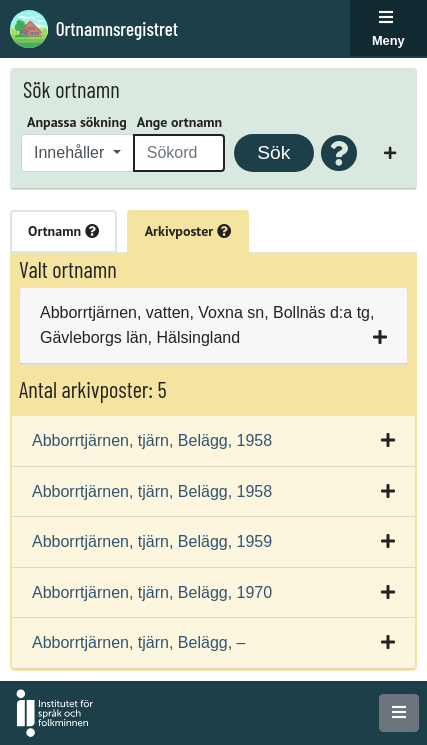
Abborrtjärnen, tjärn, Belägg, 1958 (152, 440)
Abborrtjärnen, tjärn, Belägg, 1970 (152, 592)
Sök (273, 152)
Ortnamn (63, 231)
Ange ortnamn (179, 122)
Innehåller (71, 152)
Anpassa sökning (77, 122)
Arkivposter (188, 231)
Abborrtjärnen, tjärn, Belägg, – (138, 642)
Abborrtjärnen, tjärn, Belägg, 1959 (152, 541)
